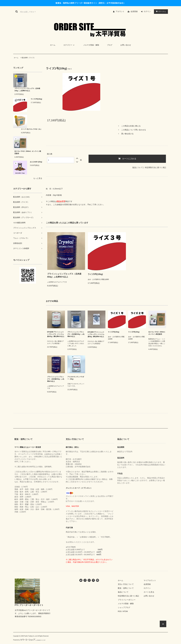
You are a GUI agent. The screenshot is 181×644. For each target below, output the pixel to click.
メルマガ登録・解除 (91, 45)
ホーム (53, 45)
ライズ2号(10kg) (134, 332)
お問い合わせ (126, 45)
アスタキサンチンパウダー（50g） (76, 378)
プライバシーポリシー (127, 600)
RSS (120, 611)
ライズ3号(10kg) (95, 274)
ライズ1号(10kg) (36, 99)
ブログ (110, 45)
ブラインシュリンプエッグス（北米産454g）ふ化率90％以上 (64, 275)
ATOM (125, 611)
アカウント (120, 11)
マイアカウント (150, 580)
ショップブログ (124, 607)
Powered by (29, 640)
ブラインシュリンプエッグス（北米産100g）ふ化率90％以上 (27, 90)
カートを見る (149, 592)
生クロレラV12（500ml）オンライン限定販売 (28, 152)
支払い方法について (126, 584)
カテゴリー (69, 45)
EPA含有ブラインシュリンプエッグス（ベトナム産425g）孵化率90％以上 (56, 334)
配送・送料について (126, 588)
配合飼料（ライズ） (29, 58)
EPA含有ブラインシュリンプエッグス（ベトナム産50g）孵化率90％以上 (96, 334)
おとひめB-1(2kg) (36, 162)
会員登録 (134, 11)
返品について (138, 167)
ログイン (147, 11)
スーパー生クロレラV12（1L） (32, 129)
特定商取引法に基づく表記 (155, 167)
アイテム (160, 11)
